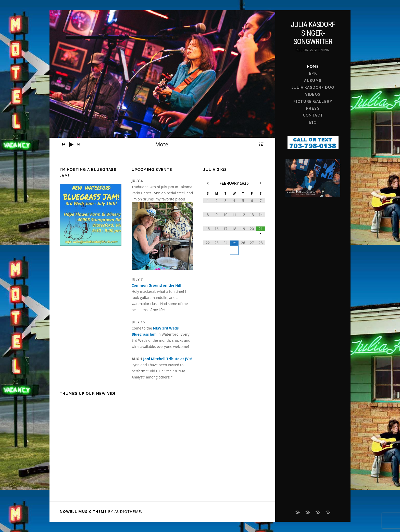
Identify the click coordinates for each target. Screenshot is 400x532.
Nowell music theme (83, 511)
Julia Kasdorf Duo (313, 87)
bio (313, 122)
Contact (313, 115)
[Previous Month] (208, 183)
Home (313, 67)
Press (313, 108)
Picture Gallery (313, 102)
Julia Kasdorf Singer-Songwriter (313, 33)
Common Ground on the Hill (157, 285)
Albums (313, 81)
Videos (313, 94)
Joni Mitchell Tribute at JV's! (168, 359)
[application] (162, 144)
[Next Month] (261, 183)
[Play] (71, 145)
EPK (313, 73)
